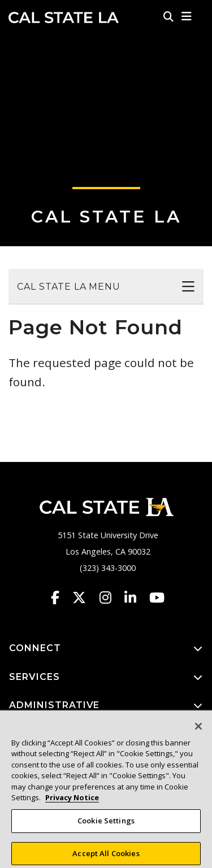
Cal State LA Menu (69, 287)
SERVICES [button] (106, 677)
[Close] (198, 732)
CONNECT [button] (106, 649)
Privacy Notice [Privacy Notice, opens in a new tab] (72, 804)
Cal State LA (64, 18)
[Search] (168, 16)
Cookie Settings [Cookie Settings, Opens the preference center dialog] (106, 826)
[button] (187, 16)
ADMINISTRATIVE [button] (106, 706)
